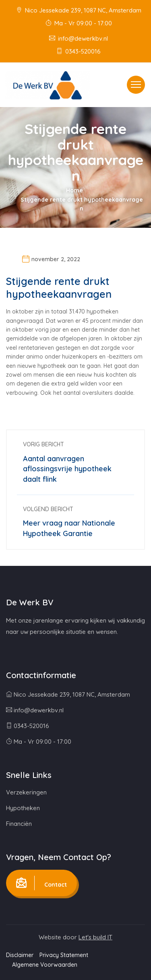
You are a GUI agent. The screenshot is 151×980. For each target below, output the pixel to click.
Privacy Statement (64, 955)
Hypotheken (23, 808)
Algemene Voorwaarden (45, 965)
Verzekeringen (26, 792)
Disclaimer (20, 955)
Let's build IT (95, 937)
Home (74, 190)
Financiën (19, 824)
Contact (41, 883)
